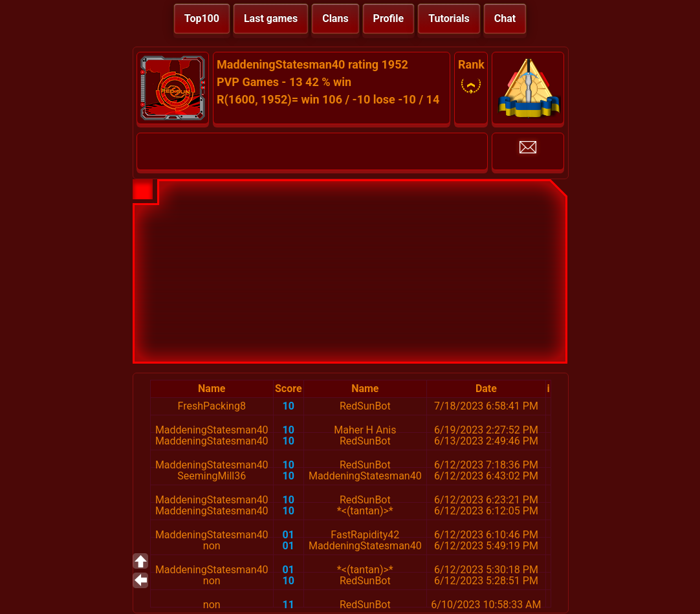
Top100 (202, 18)
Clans (335, 18)
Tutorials (449, 18)
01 (289, 535)
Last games (271, 18)
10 (289, 406)
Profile (389, 18)
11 (289, 605)
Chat (505, 18)
